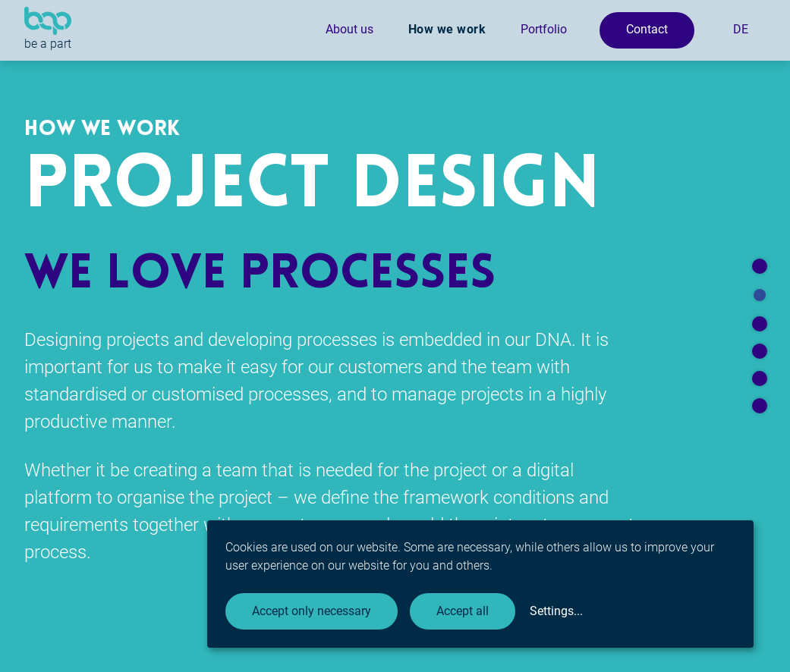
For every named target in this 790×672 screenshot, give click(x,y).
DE (741, 29)
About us (349, 29)
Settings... (556, 611)
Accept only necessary (312, 611)
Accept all (463, 611)
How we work (447, 29)
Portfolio (544, 29)
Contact (647, 29)
